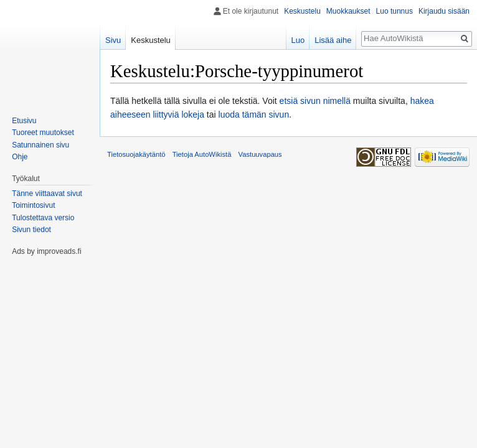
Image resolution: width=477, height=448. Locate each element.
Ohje (20, 157)
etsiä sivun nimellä (315, 101)
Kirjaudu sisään (444, 11)
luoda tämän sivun (254, 114)
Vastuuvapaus (260, 154)
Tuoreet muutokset (43, 133)
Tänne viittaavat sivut (47, 194)
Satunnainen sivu (40, 145)
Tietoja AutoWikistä (202, 154)
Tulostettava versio (43, 218)
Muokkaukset (348, 11)
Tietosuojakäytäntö (136, 154)
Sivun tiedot (31, 230)
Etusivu (24, 121)
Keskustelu (302, 11)
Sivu (113, 40)
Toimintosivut (33, 205)
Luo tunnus (394, 11)
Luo (298, 40)
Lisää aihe (333, 40)
